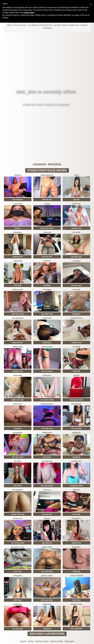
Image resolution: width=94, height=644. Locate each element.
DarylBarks (76, 547)
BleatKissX (18, 232)
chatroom (76, 457)
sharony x (47, 490)
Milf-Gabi (47, 261)
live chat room (47, 314)
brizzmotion (76, 518)
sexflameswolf (76, 318)
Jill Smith (18, 461)
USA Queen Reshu (18, 547)
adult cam (18, 600)
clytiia (76, 175)
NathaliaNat (18, 261)
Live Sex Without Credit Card (66, 25)
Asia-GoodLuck (18, 318)
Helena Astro (18, 347)
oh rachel (76, 232)
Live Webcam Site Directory (40, 25)
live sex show (47, 371)
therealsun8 (76, 404)
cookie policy (29, 13)
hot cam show (18, 457)
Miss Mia (76, 289)
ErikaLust (18, 175)
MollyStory (47, 375)
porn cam (18, 571)
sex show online (47, 400)
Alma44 (76, 375)
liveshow (18, 428)
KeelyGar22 (18, 576)
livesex (18, 228)
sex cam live (47, 514)
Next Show (55, 164)
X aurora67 (18, 204)
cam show (47, 457)
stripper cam (18, 371)
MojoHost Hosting (42, 641)
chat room (76, 600)
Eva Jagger (47, 289)
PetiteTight (76, 433)
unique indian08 (76, 576)
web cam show (18, 314)
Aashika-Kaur (76, 461)
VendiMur (76, 261)
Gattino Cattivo (47, 576)
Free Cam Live (20, 25)
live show (18, 486)
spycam (76, 200)
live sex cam (47, 257)
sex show (76, 514)
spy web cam (76, 257)
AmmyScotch (47, 347)
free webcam (18, 200)
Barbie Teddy (47, 547)
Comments (39, 164)
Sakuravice (47, 604)
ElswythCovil (47, 461)
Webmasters (69, 641)
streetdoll (76, 347)
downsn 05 (18, 404)
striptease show (76, 486)
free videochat (76, 629)
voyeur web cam (18, 514)
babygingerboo (47, 404)
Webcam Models (57, 641)
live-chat (18, 285)
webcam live (47, 200)
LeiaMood (47, 232)
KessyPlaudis (18, 490)
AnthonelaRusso (47, 175)
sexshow (47, 285)
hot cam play (76, 428)
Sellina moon (18, 289)
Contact (31, 641)
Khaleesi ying (76, 604)
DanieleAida (18, 433)
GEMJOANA (18, 604)
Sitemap (23, 641)
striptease (76, 314)
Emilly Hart (76, 204)
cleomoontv (18, 518)
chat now (76, 571)
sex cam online (47, 486)
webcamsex (76, 543)
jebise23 (76, 490)
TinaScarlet (18, 375)
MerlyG (47, 204)
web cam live (18, 343)
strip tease (47, 343)
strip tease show (47, 228)
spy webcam (47, 543)
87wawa (47, 518)
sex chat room (47, 428)
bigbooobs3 (47, 433)
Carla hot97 (47, 318)
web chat (76, 371)
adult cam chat (18, 400)
